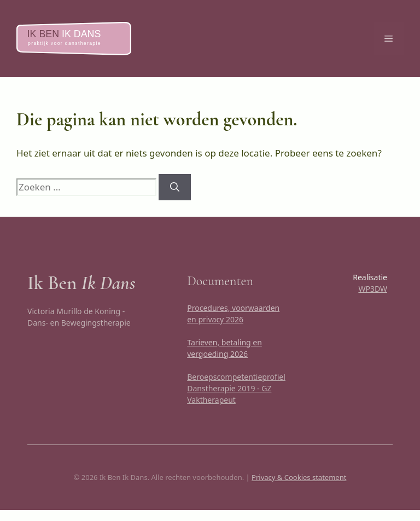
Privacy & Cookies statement (299, 477)
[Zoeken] (175, 187)
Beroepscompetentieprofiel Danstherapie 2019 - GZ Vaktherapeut (236, 388)
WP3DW (373, 289)
